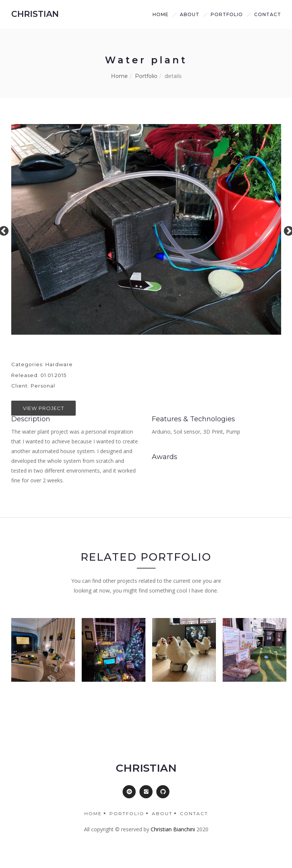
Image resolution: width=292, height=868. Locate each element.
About (162, 813)
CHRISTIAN (35, 14)
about (190, 14)
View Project (43, 408)
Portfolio (227, 14)
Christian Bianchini (173, 829)
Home (161, 14)
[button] (129, 792)
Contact (268, 14)
